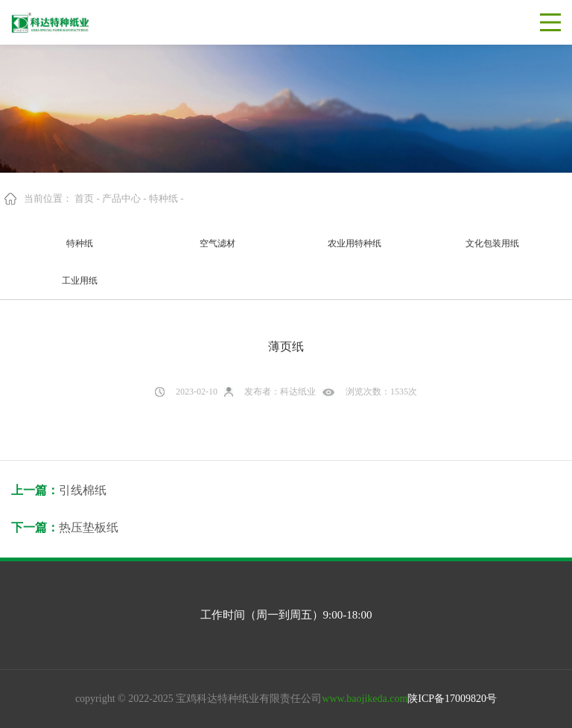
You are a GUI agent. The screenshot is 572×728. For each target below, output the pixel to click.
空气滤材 (217, 243)
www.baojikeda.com (365, 699)
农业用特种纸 (355, 243)
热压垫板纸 (89, 527)
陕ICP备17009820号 (452, 699)
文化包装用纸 (492, 243)
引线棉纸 (83, 490)
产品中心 (121, 198)
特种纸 (163, 198)
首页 (84, 198)
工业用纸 (80, 281)
